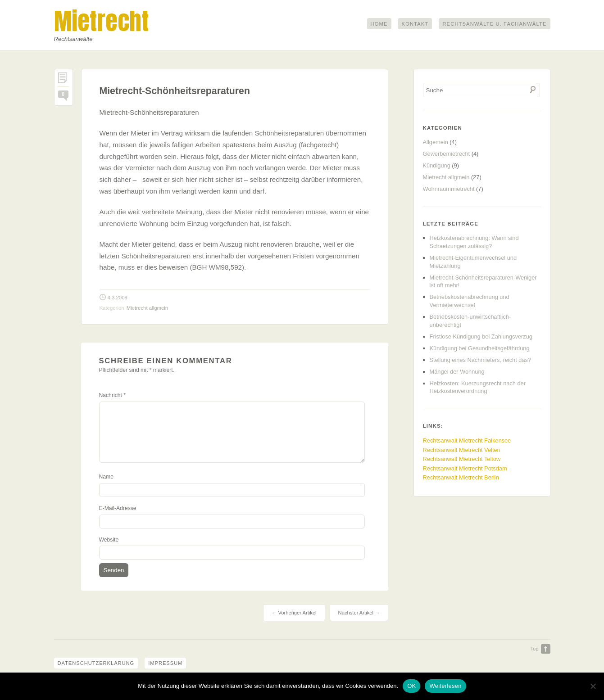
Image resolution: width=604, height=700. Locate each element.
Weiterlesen (445, 686)
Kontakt (415, 24)
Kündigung (437, 165)
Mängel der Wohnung (457, 372)
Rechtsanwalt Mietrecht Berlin (461, 477)
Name (106, 477)
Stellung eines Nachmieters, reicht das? (480, 360)
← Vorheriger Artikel (294, 613)
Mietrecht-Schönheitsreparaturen (175, 91)
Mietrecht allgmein (147, 308)
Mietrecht (101, 21)
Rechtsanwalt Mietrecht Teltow (462, 459)
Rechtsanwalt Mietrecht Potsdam (465, 468)
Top (534, 649)
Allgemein (436, 142)
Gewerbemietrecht (447, 154)
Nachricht (112, 395)
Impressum (168, 663)
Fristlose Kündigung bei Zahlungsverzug (481, 336)
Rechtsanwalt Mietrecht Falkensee (467, 440)
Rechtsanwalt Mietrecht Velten (462, 450)
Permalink (64, 80)
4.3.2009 (118, 298)
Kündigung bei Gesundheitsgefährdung (480, 348)
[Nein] (593, 686)
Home (379, 24)
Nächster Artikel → (359, 613)
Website (109, 540)
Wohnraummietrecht (449, 189)
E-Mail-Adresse (118, 508)
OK (411, 686)
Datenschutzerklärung (97, 663)
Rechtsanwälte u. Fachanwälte (494, 24)
